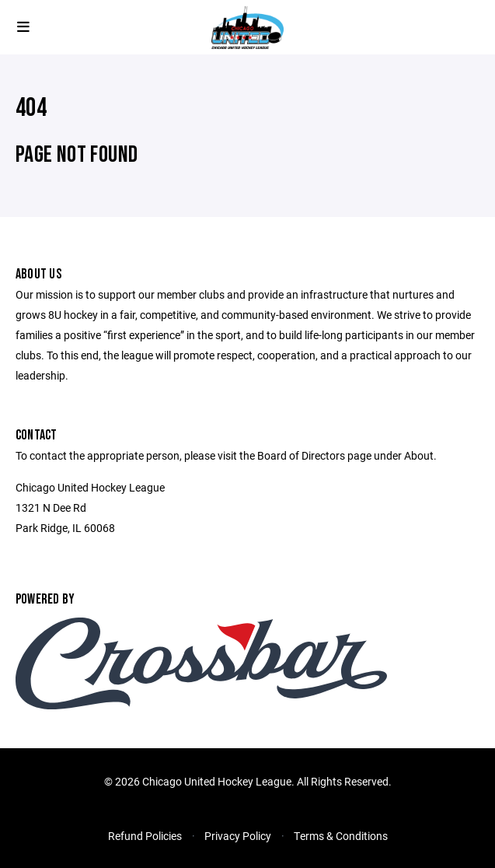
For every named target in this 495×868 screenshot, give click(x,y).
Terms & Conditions (341, 836)
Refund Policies (145, 836)
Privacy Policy (238, 836)
